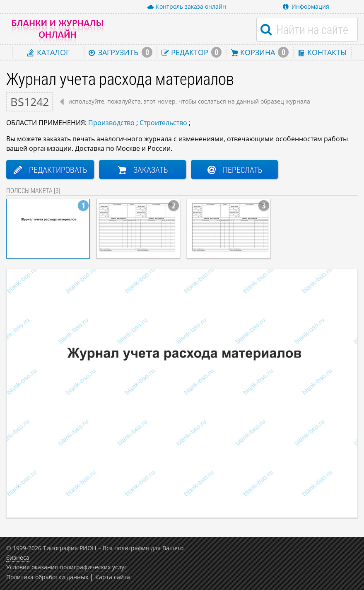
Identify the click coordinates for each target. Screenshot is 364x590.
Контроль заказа (187, 7)
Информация (306, 6)
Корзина (260, 52)
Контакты (322, 52)
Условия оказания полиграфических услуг (66, 567)
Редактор (192, 52)
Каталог (48, 52)
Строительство (163, 123)
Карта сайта (113, 577)
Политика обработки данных (47, 577)
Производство (111, 123)
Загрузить (121, 52)
